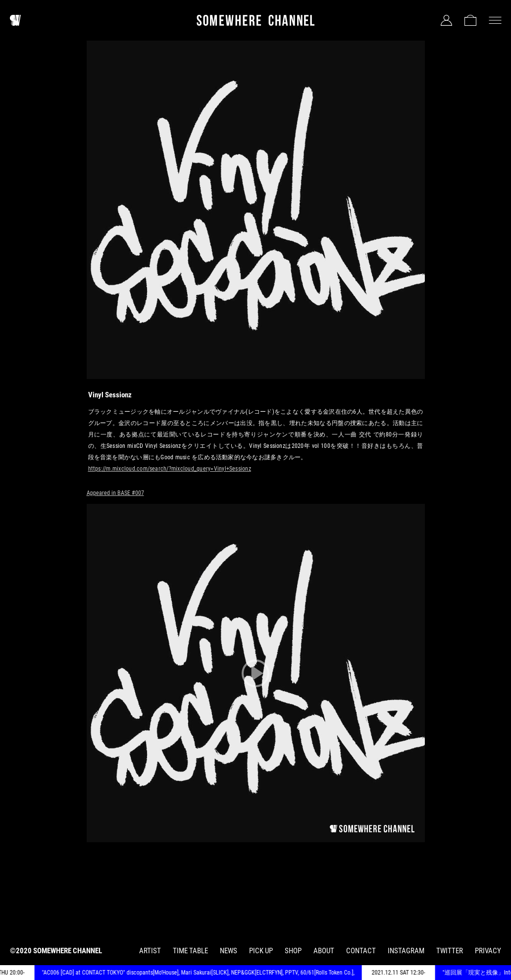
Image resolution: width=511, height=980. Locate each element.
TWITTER (450, 951)
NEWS (229, 951)
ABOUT (324, 951)
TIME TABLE (190, 951)
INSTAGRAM (406, 951)
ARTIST (150, 951)
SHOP (293, 951)
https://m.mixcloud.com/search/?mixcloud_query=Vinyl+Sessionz (170, 469)
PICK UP (261, 951)
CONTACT (361, 951)
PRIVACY (488, 951)
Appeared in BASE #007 (115, 493)
